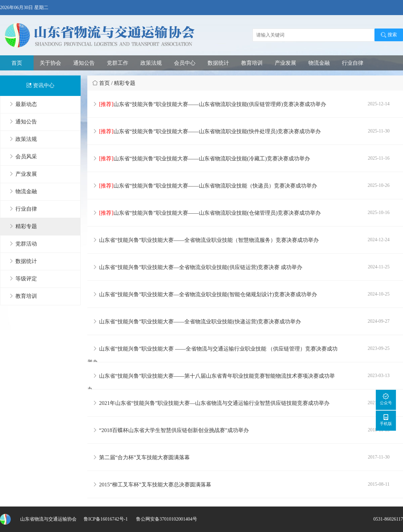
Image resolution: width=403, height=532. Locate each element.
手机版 (386, 420)
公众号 (386, 399)
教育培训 (252, 63)
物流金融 (319, 63)
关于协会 (50, 63)
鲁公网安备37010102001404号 (166, 519)
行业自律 (353, 63)
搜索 (389, 35)
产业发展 (285, 63)
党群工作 (118, 63)
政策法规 (151, 63)
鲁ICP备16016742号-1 (106, 519)
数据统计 (218, 63)
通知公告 (84, 63)
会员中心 (185, 63)
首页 (17, 63)
